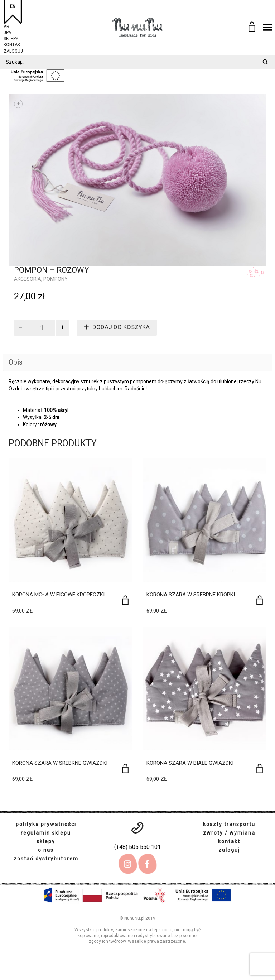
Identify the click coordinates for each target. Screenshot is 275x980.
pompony (56, 279)
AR (6, 26)
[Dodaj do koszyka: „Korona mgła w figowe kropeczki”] (125, 600)
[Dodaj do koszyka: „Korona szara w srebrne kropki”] (260, 600)
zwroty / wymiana (229, 833)
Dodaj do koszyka (121, 327)
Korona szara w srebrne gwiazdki (60, 763)
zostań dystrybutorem (46, 859)
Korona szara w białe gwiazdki (190, 763)
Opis (16, 362)
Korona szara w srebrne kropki (191, 595)
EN (13, 6)
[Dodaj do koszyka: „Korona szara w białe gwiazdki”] (260, 768)
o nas (46, 850)
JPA (7, 32)
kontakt (13, 44)
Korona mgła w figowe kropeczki (58, 595)
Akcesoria (28, 279)
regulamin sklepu (46, 833)
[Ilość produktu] (42, 328)
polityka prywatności (46, 824)
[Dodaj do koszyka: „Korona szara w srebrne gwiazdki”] (125, 768)
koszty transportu (229, 824)
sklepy (11, 38)
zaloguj (13, 50)
